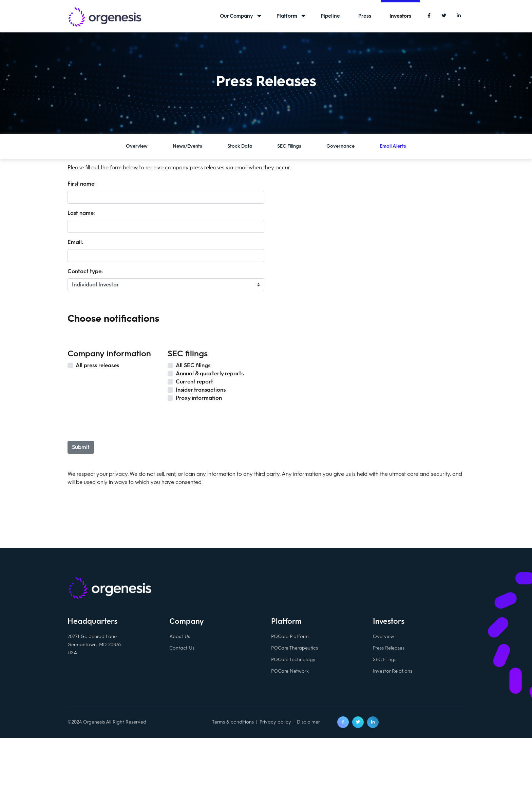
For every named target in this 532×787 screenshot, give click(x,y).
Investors (400, 16)
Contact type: (85, 271)
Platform (287, 16)
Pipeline (330, 16)
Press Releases (389, 649)
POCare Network (290, 672)
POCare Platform (290, 638)
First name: (82, 184)
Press (365, 16)
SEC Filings (289, 146)
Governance (340, 146)
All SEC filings (193, 365)
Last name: (81, 213)
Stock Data (240, 146)
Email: (75, 242)
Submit (81, 447)
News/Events (187, 146)
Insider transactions (201, 390)
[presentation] (120, 421)
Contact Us (182, 649)
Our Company (236, 16)
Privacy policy (275, 724)
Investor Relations (393, 672)
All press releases (97, 365)
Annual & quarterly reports (210, 373)
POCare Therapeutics (294, 649)
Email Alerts (393, 146)
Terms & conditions (233, 724)
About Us (180, 638)
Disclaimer (308, 724)
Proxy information (199, 398)
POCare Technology (293, 661)
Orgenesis (105, 18)
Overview (137, 146)
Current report (194, 382)
